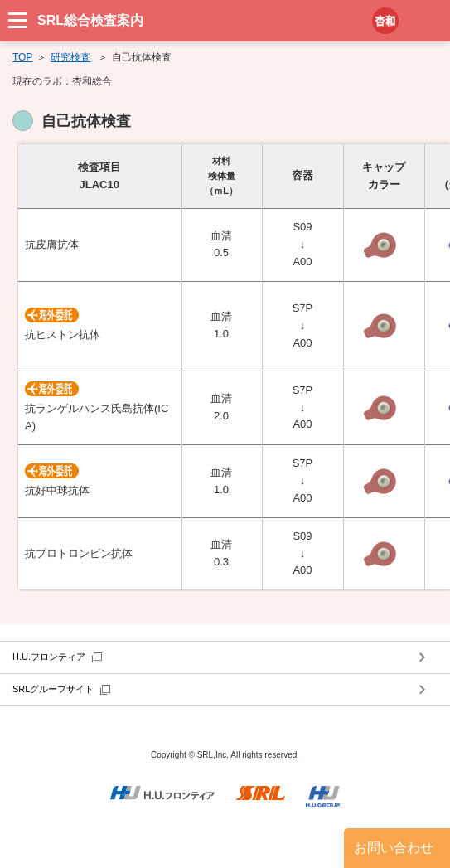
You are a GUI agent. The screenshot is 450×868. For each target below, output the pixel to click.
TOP (22, 57)
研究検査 (70, 57)
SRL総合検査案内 (90, 20)
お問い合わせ (394, 848)
